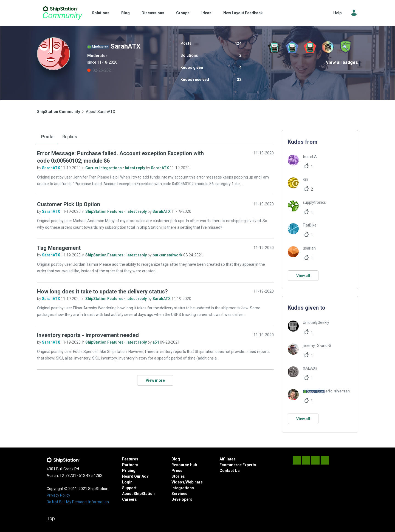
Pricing (129, 471)
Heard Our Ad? (135, 476)
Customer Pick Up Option (69, 204)
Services (179, 494)
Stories (178, 476)
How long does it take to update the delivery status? (102, 292)
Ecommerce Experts (238, 465)
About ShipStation (138, 494)
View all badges (342, 62)
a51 (156, 342)
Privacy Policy (58, 495)
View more (155, 380)
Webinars (194, 482)
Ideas (206, 13)
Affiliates (228, 459)
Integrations (183, 488)
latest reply (135, 168)
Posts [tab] (47, 137)
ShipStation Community (62, 13)
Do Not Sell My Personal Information (78, 502)
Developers (182, 499)
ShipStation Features (105, 211)
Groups (183, 13)
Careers (129, 499)
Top (51, 518)
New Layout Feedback (243, 13)
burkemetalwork (168, 255)
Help (337, 13)
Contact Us (230, 471)
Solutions (101, 13)
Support (129, 488)
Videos (178, 482)
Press (177, 471)
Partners (130, 465)
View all (303, 276)
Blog (125, 13)
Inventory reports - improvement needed (88, 335)
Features (130, 459)
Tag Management (59, 248)
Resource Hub (184, 465)
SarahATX (51, 168)
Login (127, 482)
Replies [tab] (70, 137)
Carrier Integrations (104, 168)
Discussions (153, 13)
